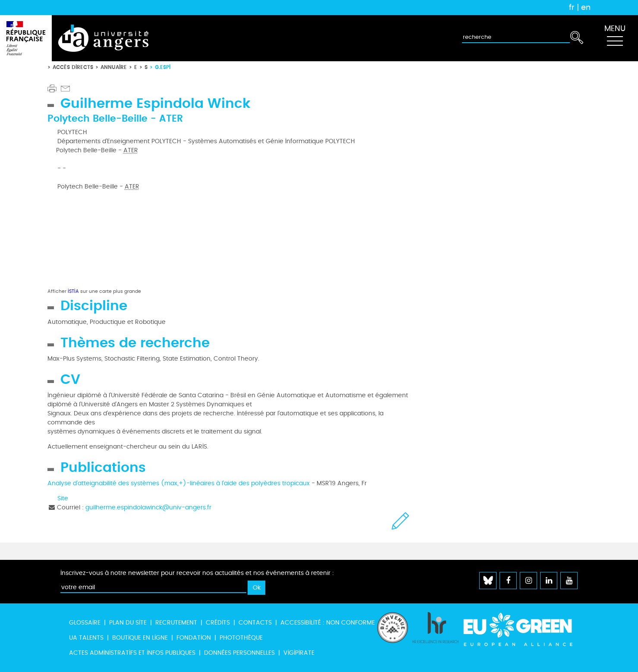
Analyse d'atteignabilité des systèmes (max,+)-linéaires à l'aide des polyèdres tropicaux (179, 483)
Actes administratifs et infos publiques (132, 653)
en (586, 7)
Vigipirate (299, 653)
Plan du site (128, 623)
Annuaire (114, 67)
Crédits (218, 623)
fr (572, 7)
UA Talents (86, 638)
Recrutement (176, 623)
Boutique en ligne (140, 638)
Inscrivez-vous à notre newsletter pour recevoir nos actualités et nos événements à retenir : (197, 573)
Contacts (255, 623)
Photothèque (241, 638)
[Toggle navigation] (615, 38)
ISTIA (73, 291)
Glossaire (85, 623)
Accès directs (73, 67)
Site (63, 498)
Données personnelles (239, 653)
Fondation (194, 638)
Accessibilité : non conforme (328, 623)
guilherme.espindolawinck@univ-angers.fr (148, 507)
